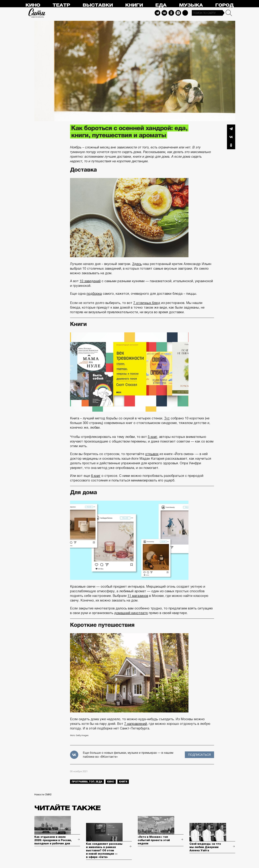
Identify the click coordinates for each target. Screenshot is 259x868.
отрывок (152, 454)
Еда (161, 5)
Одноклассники (231, 145)
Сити (37, 13)
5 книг (153, 437)
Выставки (98, 5)
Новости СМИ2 (43, 795)
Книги (134, 5)
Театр (61, 5)
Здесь (137, 264)
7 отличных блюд (147, 303)
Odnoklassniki (171, 13)
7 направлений (136, 724)
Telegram (157, 13)
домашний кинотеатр (131, 613)
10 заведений (90, 281)
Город (224, 5)
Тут (167, 418)
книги (123, 782)
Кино (33, 5)
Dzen (178, 13)
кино (111, 782)
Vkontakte (164, 13)
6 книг (96, 476)
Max (185, 13)
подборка (94, 294)
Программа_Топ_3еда (87, 782)
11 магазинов (138, 596)
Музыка (191, 5)
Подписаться (199, 755)
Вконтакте (231, 137)
